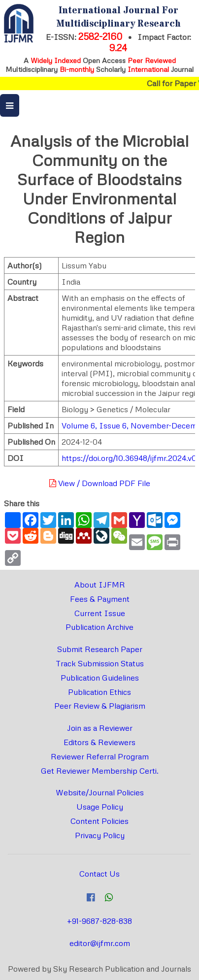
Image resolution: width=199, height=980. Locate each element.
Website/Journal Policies (100, 792)
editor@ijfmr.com (100, 943)
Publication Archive (99, 627)
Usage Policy (100, 807)
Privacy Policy (100, 835)
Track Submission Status (100, 663)
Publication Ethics (99, 692)
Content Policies (99, 821)
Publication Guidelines (100, 678)
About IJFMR (100, 585)
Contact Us (99, 874)
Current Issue (100, 613)
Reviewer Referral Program (100, 756)
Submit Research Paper (100, 649)
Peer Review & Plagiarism (100, 706)
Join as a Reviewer (100, 728)
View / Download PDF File (100, 483)
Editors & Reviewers (99, 742)
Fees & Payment (100, 599)
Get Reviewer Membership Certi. (100, 771)
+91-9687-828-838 (99, 921)
